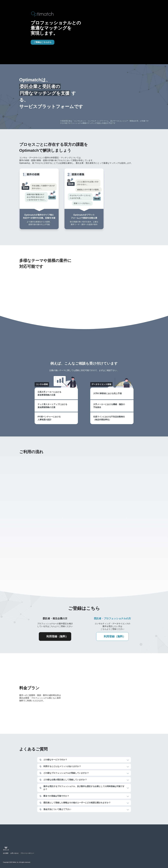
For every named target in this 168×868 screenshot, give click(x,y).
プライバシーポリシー (27, 853)
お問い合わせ (14, 853)
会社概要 (6, 853)
